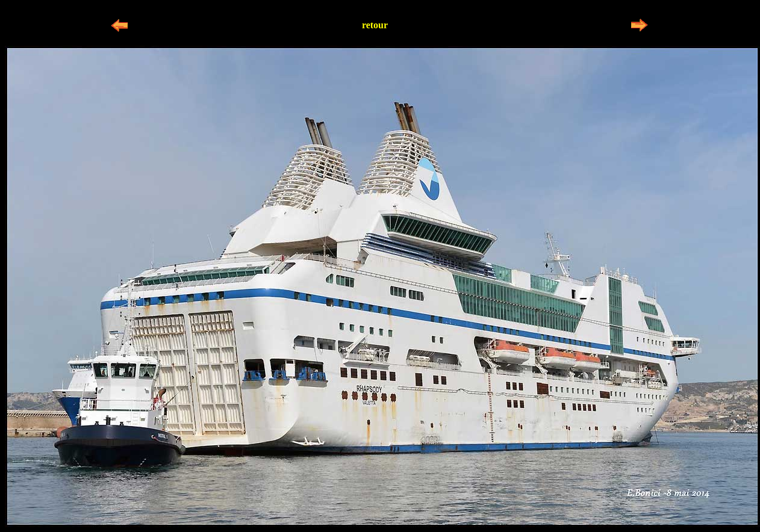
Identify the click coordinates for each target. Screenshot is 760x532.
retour (375, 25)
